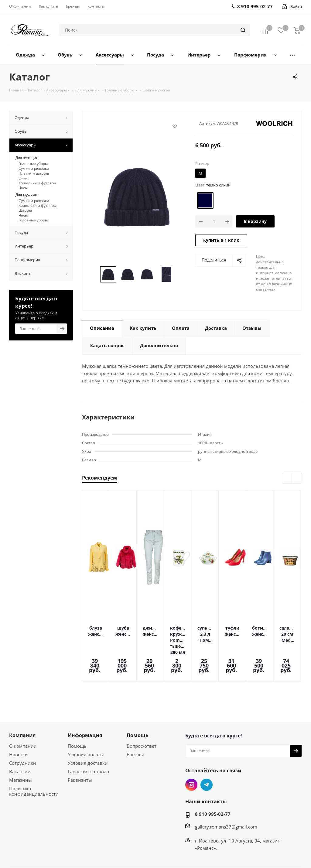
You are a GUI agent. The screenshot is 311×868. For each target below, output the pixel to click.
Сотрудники (23, 736)
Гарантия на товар (88, 744)
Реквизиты (80, 753)
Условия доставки (88, 736)
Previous (287, 478)
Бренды (135, 727)
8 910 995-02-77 (213, 787)
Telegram (207, 757)
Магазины (21, 753)
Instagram (191, 757)
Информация (85, 708)
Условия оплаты (86, 727)
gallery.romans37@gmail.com (226, 799)
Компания (22, 708)
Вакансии (20, 744)
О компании (23, 719)
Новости (19, 727)
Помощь (77, 719)
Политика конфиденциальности (34, 764)
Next (297, 478)
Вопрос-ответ (142, 719)
